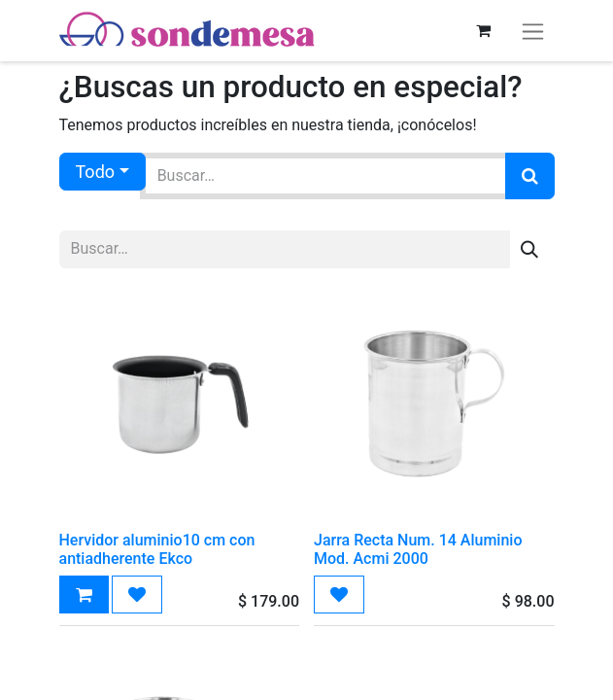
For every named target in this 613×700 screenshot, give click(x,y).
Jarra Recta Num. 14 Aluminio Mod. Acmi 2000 (418, 549)
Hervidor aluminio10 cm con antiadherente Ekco (157, 549)
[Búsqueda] (530, 176)
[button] (84, 595)
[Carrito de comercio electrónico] (484, 30)
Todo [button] (96, 172)
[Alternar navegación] (533, 31)
